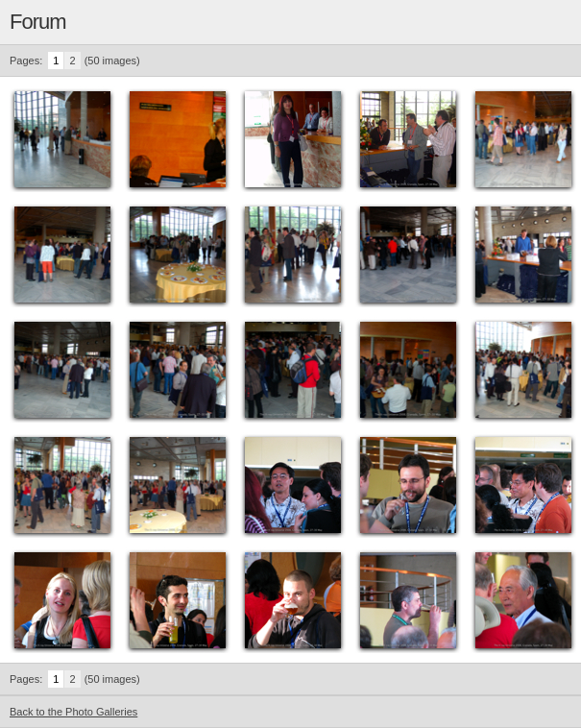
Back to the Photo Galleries (73, 712)
